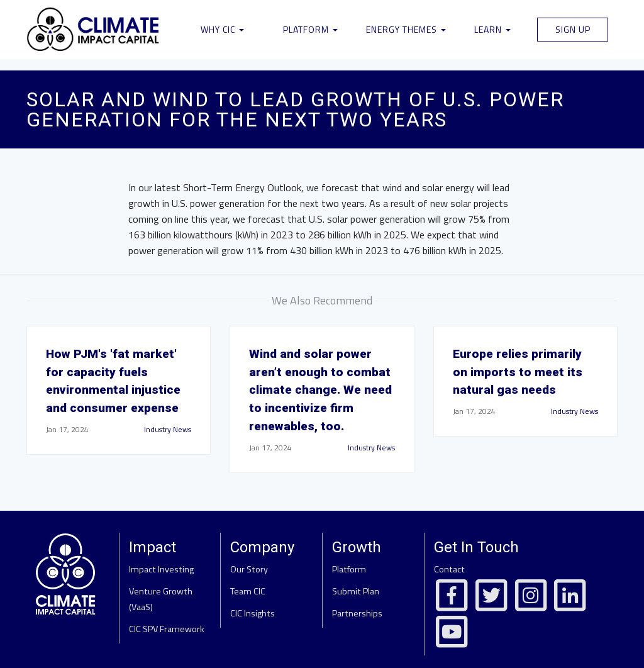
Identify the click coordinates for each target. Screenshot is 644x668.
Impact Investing (161, 569)
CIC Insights (253, 613)
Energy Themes (406, 29)
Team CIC (248, 591)
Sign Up (573, 29)
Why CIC (222, 29)
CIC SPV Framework (167, 629)
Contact (449, 569)
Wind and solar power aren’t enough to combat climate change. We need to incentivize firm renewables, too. (320, 390)
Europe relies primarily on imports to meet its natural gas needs (518, 372)
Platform (310, 29)
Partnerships (357, 613)
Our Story (249, 569)
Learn (492, 29)
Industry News (168, 429)
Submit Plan (356, 591)
